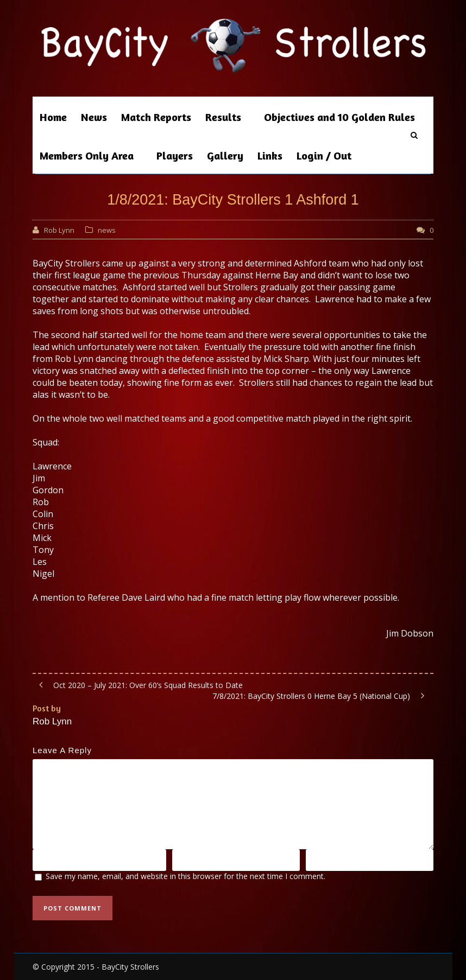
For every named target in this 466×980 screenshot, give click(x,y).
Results (223, 117)
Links (270, 155)
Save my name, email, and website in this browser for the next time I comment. (185, 876)
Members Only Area (87, 155)
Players (175, 155)
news (107, 230)
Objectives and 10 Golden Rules (339, 117)
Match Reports (156, 117)
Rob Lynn (59, 230)
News (94, 117)
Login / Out (324, 155)
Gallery (225, 155)
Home (53, 117)
